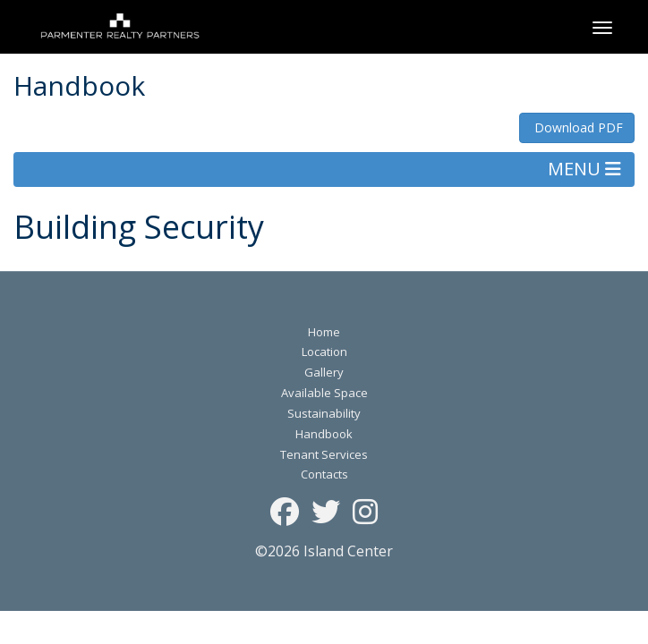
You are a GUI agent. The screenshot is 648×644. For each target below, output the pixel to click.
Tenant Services (324, 454)
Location (324, 352)
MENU (584, 169)
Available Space (324, 393)
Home (324, 332)
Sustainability (324, 413)
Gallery (324, 372)
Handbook (324, 434)
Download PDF (577, 127)
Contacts (324, 474)
